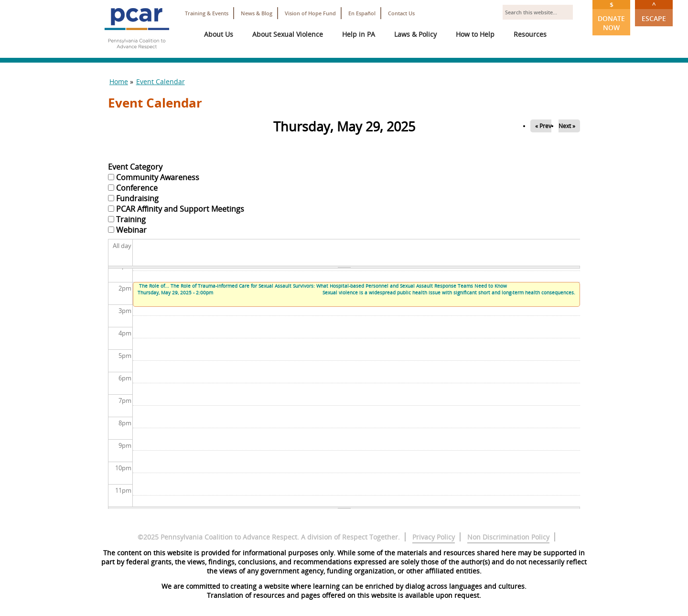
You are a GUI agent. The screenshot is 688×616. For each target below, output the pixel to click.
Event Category (135, 167)
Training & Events (207, 13)
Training (131, 219)
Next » (567, 126)
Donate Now (611, 16)
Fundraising (137, 198)
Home (119, 81)
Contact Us (401, 13)
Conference (137, 188)
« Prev (543, 126)
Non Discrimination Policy (508, 537)
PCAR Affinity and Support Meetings (180, 209)
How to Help (475, 34)
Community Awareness (158, 177)
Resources (530, 34)
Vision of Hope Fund (310, 13)
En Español (362, 13)
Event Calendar (161, 81)
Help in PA (359, 34)
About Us (219, 34)
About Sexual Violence (288, 34)
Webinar (131, 230)
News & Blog (257, 13)
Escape (654, 11)
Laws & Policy (415, 34)
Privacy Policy (434, 537)
